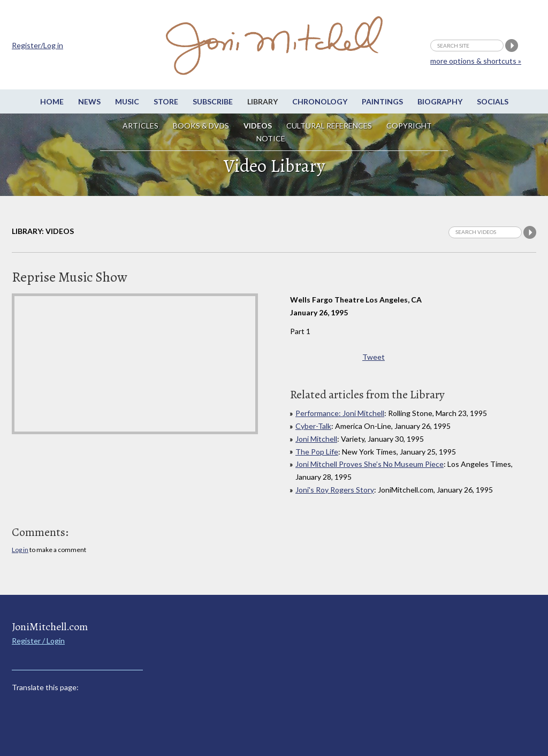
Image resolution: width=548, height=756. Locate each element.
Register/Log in (37, 45)
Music (127, 101)
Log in (20, 550)
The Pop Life (317, 452)
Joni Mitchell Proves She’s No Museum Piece (370, 464)
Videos (258, 126)
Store (166, 101)
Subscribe (213, 101)
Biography (440, 101)
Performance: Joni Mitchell (340, 413)
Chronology (320, 101)
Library (262, 101)
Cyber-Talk (313, 426)
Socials (493, 101)
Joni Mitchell (316, 439)
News (89, 101)
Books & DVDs (201, 126)
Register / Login (38, 641)
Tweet (374, 357)
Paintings (382, 101)
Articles (140, 126)
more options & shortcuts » (476, 61)
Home (52, 101)
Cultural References (329, 126)
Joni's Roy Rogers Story (335, 490)
